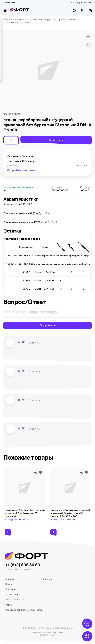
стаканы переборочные (17, 23)
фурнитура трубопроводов (61, 19)
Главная (8, 19)
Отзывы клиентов (15, 600)
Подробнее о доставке (21, 170)
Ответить (34, 343)
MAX (53, 635)
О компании (12, 594)
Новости (10, 584)
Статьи (9, 605)
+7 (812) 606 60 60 (81, 3)
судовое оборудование (29, 19)
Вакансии (47, 579)
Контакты (9, 3)
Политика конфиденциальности (23, 610)
